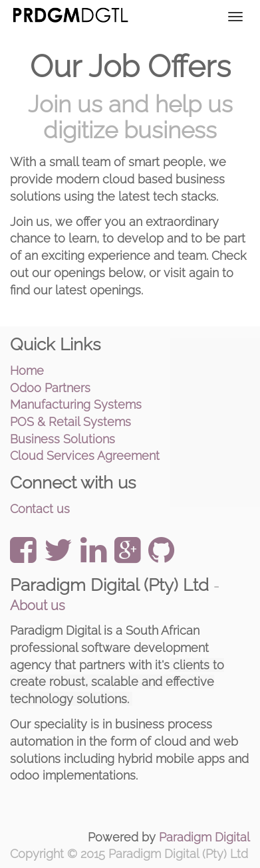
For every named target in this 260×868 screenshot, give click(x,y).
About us (38, 606)
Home (27, 371)
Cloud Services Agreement (85, 456)
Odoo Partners (50, 388)
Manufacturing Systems (76, 404)
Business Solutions (63, 439)
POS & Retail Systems (70, 422)
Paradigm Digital (204, 837)
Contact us (40, 509)
